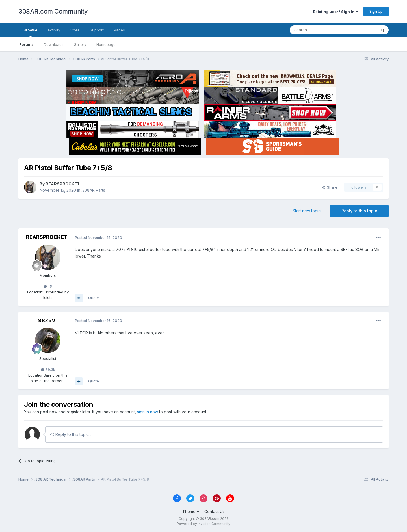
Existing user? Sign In (336, 12)
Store (75, 30)
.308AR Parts (93, 190)
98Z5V (47, 320)
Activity (54, 30)
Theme (191, 512)
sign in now (148, 412)
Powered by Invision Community (203, 524)
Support (97, 30)
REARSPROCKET (63, 184)
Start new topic (307, 211)
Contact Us (215, 512)
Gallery (80, 44)
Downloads (54, 44)
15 (48, 286)
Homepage (106, 44)
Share (330, 187)
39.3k (48, 369)
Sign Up (376, 11)
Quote (94, 298)
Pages (119, 30)
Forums (26, 44)
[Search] (319, 30)
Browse (30, 33)
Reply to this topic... (71, 434)
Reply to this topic (359, 211)
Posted (98, 237)
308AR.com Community (53, 11)
